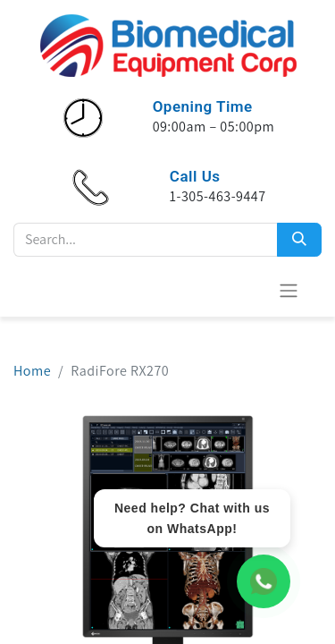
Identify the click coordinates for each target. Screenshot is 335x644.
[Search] (299, 240)
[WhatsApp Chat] (264, 581)
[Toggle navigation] (289, 290)
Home (32, 371)
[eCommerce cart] (245, 290)
